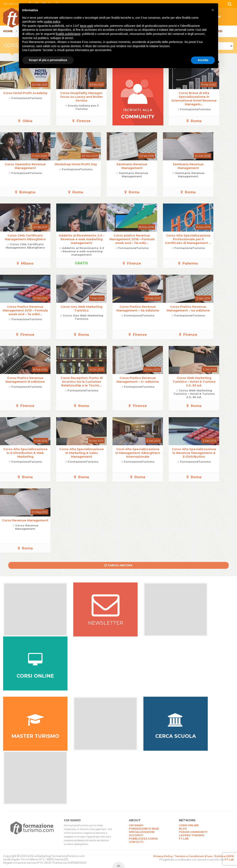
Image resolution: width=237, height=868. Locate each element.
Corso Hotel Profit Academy (25, 93)
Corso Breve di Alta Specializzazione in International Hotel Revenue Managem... (194, 99)
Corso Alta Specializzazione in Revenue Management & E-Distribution (194, 453)
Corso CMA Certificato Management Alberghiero (25, 237)
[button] (213, 10)
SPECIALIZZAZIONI (142, 832)
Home (8, 31)
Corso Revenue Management (25, 520)
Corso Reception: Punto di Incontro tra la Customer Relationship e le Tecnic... (82, 382)
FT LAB (184, 839)
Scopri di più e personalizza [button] (48, 60)
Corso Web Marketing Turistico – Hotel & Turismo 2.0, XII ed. (194, 382)
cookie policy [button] (52, 22)
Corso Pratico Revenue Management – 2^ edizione (138, 380)
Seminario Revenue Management (132, 166)
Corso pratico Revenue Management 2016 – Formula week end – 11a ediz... (132, 239)
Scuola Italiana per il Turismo (83, 107)
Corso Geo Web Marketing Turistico (81, 309)
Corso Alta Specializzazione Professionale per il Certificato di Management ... (188, 239)
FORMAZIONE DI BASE (144, 829)
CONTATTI (136, 842)
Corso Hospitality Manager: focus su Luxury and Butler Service (82, 97)
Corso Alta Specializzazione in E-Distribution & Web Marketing (25, 453)
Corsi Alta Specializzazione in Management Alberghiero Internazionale (138, 453)
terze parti (87, 26)
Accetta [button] (203, 60)
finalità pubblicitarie (68, 34)
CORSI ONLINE (189, 825)
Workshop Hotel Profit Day (76, 164)
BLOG (183, 829)
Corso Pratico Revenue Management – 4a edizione (188, 309)
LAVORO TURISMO (192, 835)
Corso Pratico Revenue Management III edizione (25, 380)
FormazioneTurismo (27, 98)
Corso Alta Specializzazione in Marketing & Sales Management (82, 453)
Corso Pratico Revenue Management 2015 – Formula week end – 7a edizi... (25, 310)
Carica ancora (118, 565)
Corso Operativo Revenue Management (25, 166)
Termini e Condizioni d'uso (194, 856)
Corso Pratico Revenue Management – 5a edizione (138, 309)
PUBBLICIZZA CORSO (143, 839)
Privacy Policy (163, 856)
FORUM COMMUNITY (193, 832)
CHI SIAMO (136, 825)
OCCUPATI (136, 835)
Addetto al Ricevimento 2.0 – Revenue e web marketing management (82, 239)
